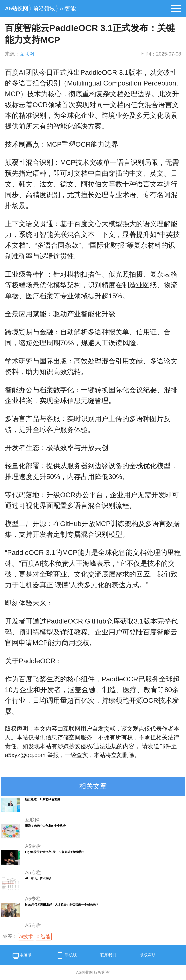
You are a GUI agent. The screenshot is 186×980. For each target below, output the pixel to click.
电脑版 (22, 956)
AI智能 (68, 8)
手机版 (66, 955)
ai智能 (44, 937)
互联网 (27, 54)
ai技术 (26, 937)
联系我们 (108, 955)
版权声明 (148, 955)
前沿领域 (44, 8)
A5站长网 (17, 8)
